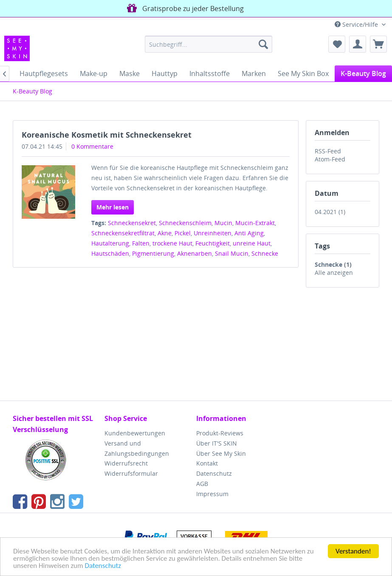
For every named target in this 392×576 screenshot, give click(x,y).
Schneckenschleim (185, 223)
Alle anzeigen (334, 272)
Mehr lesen (113, 207)
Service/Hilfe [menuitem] (357, 24)
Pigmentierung (153, 253)
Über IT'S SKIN (217, 443)
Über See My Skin (221, 453)
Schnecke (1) (333, 264)
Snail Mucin (232, 253)
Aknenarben (195, 253)
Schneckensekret (132, 223)
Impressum (212, 494)
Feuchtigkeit (213, 243)
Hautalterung (110, 243)
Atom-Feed (330, 159)
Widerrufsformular (131, 473)
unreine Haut (252, 243)
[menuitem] (209, 44)
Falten (141, 243)
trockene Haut (172, 243)
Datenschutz (103, 566)
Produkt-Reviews (220, 433)
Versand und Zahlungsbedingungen (137, 448)
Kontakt (207, 463)
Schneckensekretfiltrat (123, 233)
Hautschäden (110, 253)
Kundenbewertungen (135, 433)
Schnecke (265, 253)
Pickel (183, 233)
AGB (202, 484)
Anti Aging (249, 233)
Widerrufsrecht (126, 463)
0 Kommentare (92, 146)
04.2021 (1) (330, 212)
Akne (165, 233)
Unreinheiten (213, 233)
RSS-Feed (328, 151)
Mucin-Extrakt (255, 223)
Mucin (223, 223)
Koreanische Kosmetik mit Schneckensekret (107, 135)
